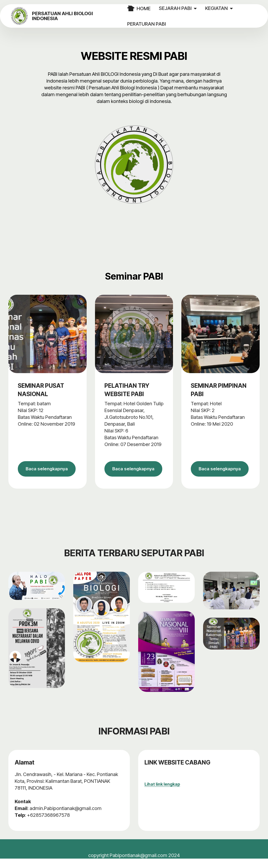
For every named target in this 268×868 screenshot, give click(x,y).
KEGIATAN (226, 8)
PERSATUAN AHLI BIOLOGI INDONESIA (80, 16)
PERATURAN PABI (156, 24)
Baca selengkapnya (47, 474)
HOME (148, 8)
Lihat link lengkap (162, 794)
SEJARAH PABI (185, 8)
